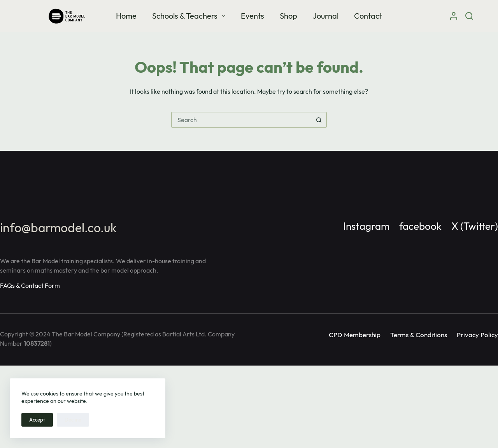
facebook (420, 226)
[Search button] (319, 120)
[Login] (454, 16)
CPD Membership (355, 335)
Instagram (366, 226)
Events (253, 16)
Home (126, 16)
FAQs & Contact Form (30, 285)
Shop (288, 16)
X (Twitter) (475, 226)
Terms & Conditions (419, 335)
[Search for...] (241, 120)
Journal (326, 16)
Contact (368, 16)
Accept (37, 420)
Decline (73, 420)
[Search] (469, 16)
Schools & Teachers (190, 16)
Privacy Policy (477, 335)
